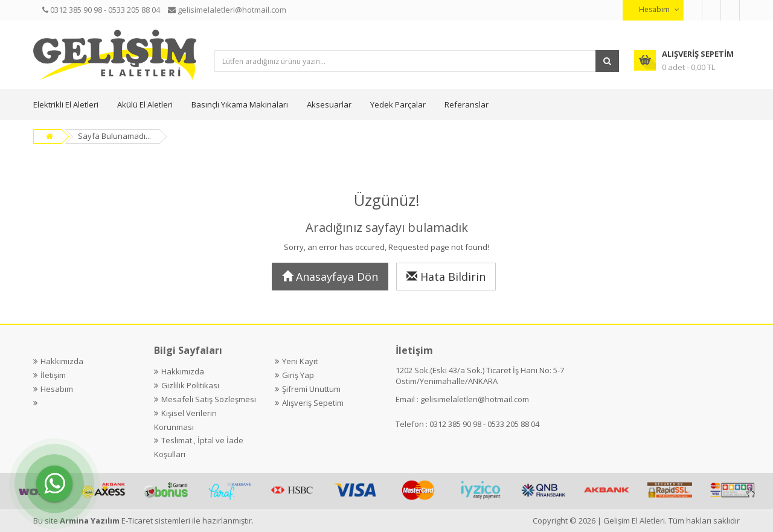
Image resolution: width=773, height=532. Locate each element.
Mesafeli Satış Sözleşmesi (209, 399)
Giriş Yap (298, 375)
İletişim (53, 375)
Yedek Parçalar (398, 104)
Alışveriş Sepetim (313, 403)
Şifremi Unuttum (311, 389)
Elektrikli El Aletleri (66, 104)
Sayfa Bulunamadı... (114, 136)
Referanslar (467, 104)
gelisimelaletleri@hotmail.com (475, 399)
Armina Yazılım (91, 521)
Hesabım (57, 389)
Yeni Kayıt (300, 361)
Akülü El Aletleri (145, 104)
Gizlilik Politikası (190, 385)
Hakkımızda (62, 361)
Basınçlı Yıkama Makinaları (240, 104)
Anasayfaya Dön (330, 277)
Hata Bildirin (446, 277)
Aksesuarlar (329, 104)
